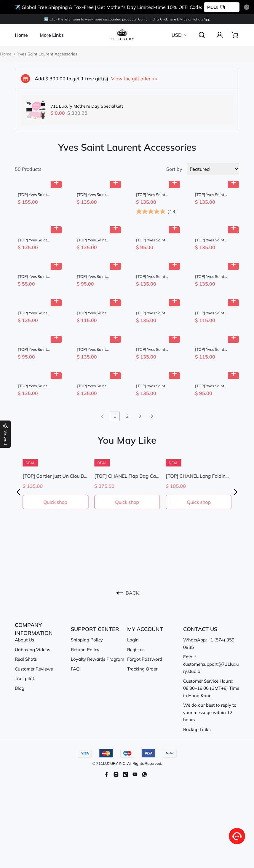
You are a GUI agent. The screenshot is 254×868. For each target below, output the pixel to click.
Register (135, 650)
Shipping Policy (87, 640)
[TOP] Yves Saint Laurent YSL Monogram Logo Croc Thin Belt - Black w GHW (155, 195)
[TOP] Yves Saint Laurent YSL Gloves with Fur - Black (212, 313)
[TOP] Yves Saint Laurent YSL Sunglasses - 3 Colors (96, 349)
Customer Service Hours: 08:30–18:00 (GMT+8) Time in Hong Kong (211, 688)
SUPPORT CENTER (95, 629)
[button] (18, 492)
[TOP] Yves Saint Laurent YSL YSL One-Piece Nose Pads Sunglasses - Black (156, 386)
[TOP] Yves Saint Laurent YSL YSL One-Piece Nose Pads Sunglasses (37, 240)
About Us (24, 640)
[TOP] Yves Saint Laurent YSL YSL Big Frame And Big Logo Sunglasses (95, 195)
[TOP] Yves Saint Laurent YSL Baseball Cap (96, 277)
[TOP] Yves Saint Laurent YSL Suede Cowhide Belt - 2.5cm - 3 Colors (156, 277)
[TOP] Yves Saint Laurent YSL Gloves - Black (213, 349)
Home (21, 35)
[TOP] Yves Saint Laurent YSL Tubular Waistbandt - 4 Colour (96, 386)
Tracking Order (142, 669)
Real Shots (26, 659)
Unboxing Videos (32, 650)
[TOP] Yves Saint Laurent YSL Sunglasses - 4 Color (36, 195)
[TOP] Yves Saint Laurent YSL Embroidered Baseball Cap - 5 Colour (37, 349)
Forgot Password (145, 659)
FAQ (75, 669)
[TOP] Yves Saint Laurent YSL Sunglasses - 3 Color (36, 313)
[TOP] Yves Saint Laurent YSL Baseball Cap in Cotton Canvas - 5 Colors (156, 240)
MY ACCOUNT (145, 629)
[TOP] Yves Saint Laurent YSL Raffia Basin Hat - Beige (93, 313)
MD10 (216, 7)
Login (133, 640)
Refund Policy (85, 650)
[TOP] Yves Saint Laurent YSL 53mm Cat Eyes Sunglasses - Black (216, 277)
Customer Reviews (34, 669)
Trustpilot (24, 678)
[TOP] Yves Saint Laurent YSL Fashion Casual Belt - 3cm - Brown (95, 240)
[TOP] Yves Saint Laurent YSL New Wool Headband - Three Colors (215, 386)
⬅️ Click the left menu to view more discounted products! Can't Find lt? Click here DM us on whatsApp (127, 19)
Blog (20, 688)
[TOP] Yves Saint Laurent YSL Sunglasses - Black (212, 240)
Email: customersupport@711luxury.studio (211, 664)
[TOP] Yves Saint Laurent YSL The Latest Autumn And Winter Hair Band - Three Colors (35, 277)
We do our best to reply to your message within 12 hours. (210, 712)
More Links (52, 35)
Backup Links (197, 729)
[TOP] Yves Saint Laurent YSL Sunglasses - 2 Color (213, 195)
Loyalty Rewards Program (98, 659)
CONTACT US (200, 629)
